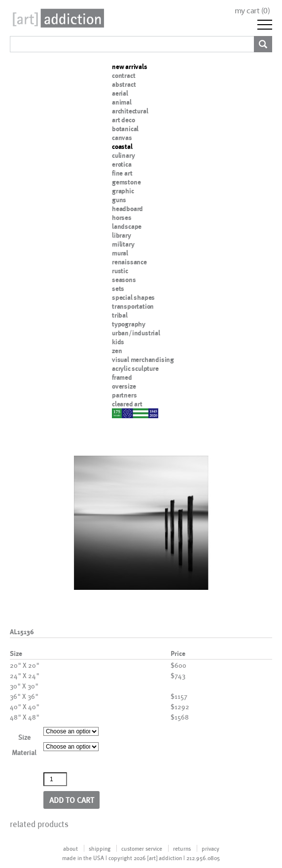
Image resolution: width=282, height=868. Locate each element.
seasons (124, 280)
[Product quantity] (55, 779)
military (123, 244)
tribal (120, 315)
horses (122, 217)
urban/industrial (136, 333)
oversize (124, 386)
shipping (100, 848)
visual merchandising (143, 360)
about (70, 848)
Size (24, 737)
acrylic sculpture (135, 368)
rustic (120, 271)
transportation (133, 306)
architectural (130, 111)
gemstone (126, 182)
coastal (122, 146)
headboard (127, 209)
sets (118, 289)
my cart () (252, 11)
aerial (120, 93)
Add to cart (72, 800)
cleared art (127, 404)
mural (120, 253)
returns (182, 848)
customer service (142, 848)
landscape (127, 226)
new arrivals (130, 67)
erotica (122, 164)
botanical (125, 129)
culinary (123, 155)
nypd (119, 413)
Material (24, 752)
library (122, 235)
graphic (123, 191)
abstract (124, 84)
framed (122, 377)
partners (124, 395)
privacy (211, 848)
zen (117, 351)
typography (129, 324)
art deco (123, 120)
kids (118, 342)
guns (119, 200)
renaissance (129, 262)
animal (122, 102)
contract (123, 75)
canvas (122, 138)
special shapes (133, 297)
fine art (122, 173)
